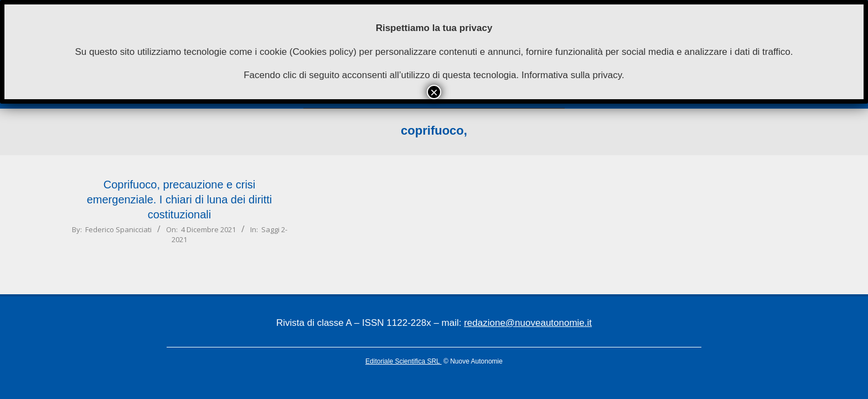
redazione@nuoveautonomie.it (528, 323)
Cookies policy (323, 52)
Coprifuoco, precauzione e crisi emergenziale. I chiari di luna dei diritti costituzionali (180, 199)
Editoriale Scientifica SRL (404, 361)
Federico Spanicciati (118, 229)
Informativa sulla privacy (572, 75)
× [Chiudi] (434, 92)
